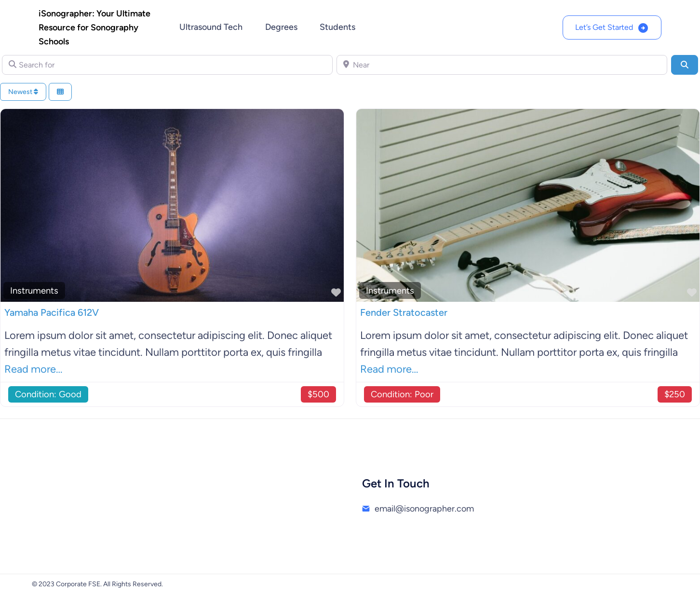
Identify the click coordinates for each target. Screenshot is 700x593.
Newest (23, 92)
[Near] (502, 65)
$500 (318, 394)
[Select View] (60, 92)
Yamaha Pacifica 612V (52, 312)
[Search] (685, 65)
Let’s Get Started (604, 27)
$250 (675, 394)
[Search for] (167, 65)
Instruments (34, 290)
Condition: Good (48, 394)
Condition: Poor (402, 394)
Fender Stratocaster (404, 312)
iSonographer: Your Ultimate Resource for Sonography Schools (94, 27)
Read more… (33, 369)
